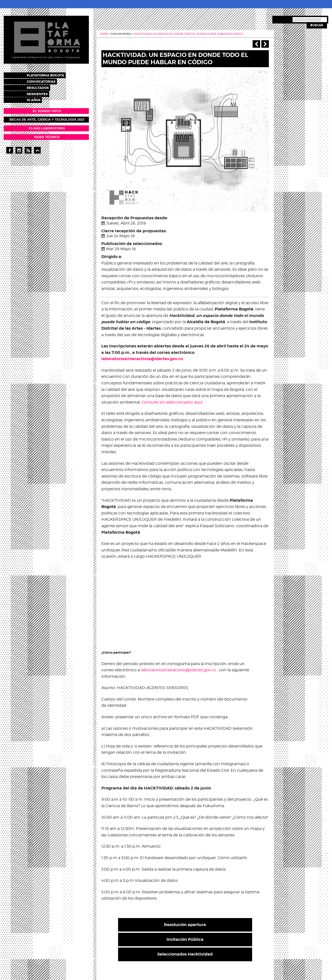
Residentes (42, 92)
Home (104, 34)
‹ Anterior (256, 44)
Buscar (317, 25)
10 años (38, 98)
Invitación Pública (185, 939)
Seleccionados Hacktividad (185, 954)
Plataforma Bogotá (50, 75)
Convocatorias (46, 81)
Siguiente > (265, 44)
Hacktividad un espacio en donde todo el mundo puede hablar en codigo (189, 34)
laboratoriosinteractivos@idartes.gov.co (142, 359)
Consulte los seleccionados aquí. (172, 402)
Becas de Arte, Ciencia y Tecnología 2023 (47, 118)
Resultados (42, 87)
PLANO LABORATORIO (47, 126)
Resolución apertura (185, 925)
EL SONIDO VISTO (47, 109)
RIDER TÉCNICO (47, 135)
